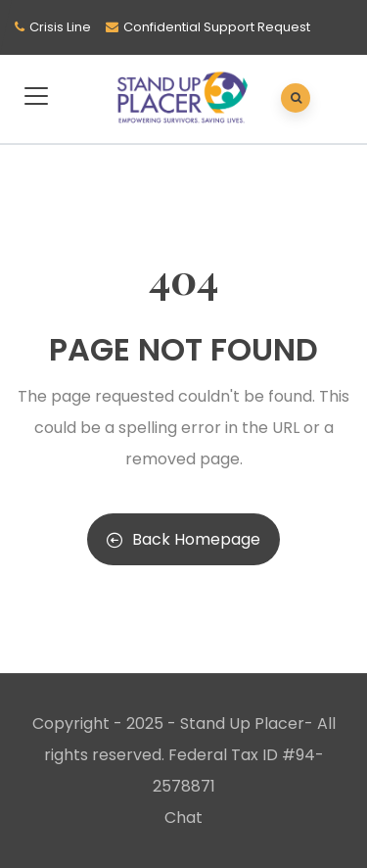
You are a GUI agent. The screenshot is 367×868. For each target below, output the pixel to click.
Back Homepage (183, 539)
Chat (183, 818)
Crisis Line (60, 27)
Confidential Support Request (217, 27)
